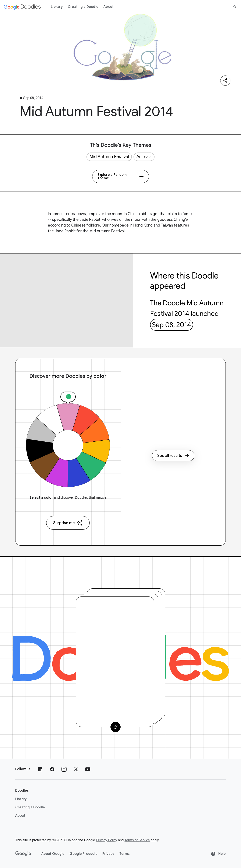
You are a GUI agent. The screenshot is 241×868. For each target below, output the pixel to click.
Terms (124, 854)
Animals (144, 157)
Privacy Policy (107, 840)
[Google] (23, 854)
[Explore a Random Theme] (121, 176)
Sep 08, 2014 (172, 325)
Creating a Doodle (83, 7)
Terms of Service (137, 840)
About (109, 7)
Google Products (83, 854)
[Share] (225, 81)
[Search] (235, 7)
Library (57, 7)
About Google (53, 854)
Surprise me (68, 523)
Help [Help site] (218, 854)
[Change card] (116, 727)
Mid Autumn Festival (109, 157)
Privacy (108, 854)
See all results (173, 456)
